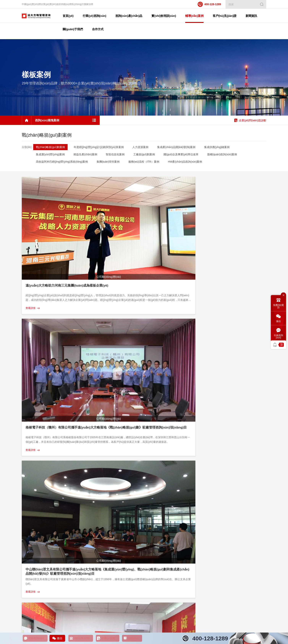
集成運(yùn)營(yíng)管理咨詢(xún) (40, 570)
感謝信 (209, 536)
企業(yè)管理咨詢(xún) (225, 603)
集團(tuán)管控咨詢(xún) (35, 576)
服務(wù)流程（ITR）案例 (146, 162)
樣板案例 (170, 513)
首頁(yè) (74, 16)
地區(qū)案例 (172, 519)
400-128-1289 (209, 4)
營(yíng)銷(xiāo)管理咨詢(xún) (38, 525)
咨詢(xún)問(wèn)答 (259, 536)
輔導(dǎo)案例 (173, 505)
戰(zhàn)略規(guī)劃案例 (50, 148)
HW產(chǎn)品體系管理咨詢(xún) (40, 553)
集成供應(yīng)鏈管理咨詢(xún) (39, 530)
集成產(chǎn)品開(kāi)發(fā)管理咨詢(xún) (45, 536)
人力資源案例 (142, 148)
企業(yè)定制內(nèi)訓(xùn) (104, 542)
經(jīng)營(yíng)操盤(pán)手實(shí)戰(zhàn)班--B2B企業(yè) (122, 519)
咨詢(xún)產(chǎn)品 (34, 505)
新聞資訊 (253, 505)
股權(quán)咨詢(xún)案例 (227, 155)
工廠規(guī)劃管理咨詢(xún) (37, 547)
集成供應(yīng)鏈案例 (221, 148)
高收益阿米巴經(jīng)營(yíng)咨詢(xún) (43, 587)
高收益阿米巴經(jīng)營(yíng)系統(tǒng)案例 (62, 162)
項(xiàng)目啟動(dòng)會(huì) (221, 547)
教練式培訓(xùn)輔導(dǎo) (104, 525)
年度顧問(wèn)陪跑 (100, 530)
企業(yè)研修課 (97, 513)
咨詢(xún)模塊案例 (175, 530)
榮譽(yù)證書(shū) (215, 530)
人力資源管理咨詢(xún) (35, 513)
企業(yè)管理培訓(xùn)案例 (180, 536)
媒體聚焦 (253, 542)
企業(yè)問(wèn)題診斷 (250, 121)
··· (133, 445)
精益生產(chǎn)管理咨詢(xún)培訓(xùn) (61, 603)
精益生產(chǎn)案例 (86, 155)
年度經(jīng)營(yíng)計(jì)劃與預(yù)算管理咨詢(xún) (50, 559)
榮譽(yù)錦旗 (212, 525)
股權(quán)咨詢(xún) (33, 542)
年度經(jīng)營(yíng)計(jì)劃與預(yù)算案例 (100, 148)
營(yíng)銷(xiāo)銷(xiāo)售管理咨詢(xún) (186, 603)
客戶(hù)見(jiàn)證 (215, 505)
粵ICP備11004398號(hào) (97, 618)
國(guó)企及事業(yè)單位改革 (185, 155)
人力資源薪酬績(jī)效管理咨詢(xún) (140, 603)
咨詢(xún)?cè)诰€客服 (251, 478)
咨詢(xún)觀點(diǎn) (259, 530)
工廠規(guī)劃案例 (147, 155)
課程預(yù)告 (255, 513)
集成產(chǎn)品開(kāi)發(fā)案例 (179, 148)
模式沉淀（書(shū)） (217, 542)
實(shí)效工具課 (98, 536)
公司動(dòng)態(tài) (258, 519)
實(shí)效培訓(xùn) (100, 505)
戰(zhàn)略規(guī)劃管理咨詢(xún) (41, 564)
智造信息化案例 (117, 155)
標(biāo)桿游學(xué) (100, 547)
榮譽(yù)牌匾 (212, 519)
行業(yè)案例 (172, 525)
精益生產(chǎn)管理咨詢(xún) (38, 519)
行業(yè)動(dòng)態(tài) (260, 525)
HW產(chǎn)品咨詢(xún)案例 (188, 162)
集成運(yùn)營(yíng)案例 (50, 155)
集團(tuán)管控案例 (109, 162)
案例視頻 (210, 513)
